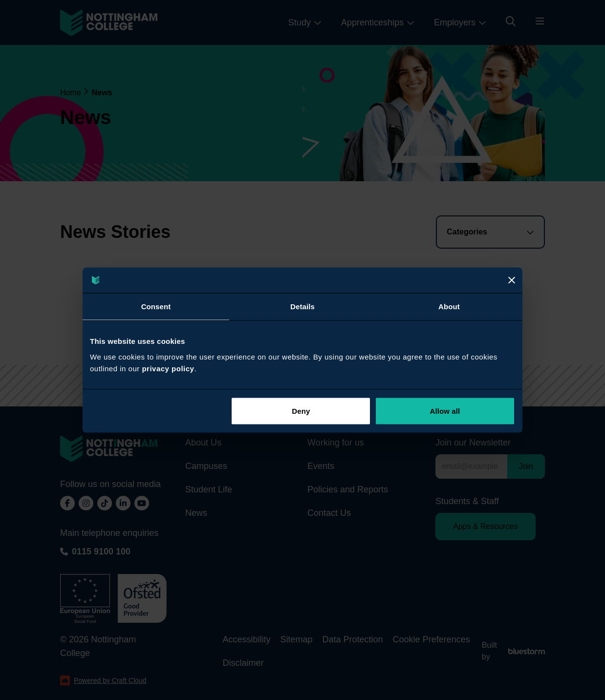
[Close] (512, 280)
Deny (301, 411)
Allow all (445, 411)
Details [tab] (302, 307)
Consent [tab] (156, 307)
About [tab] (449, 307)
